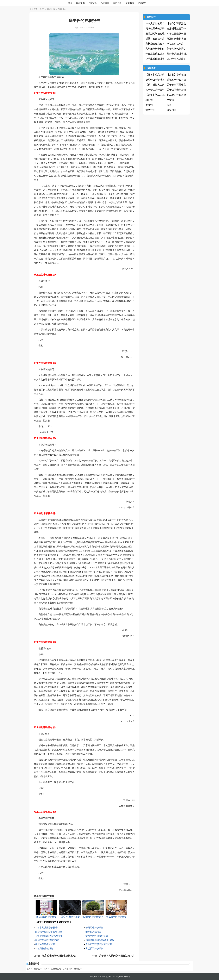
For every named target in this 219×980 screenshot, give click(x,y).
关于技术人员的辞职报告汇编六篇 (117, 956)
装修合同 (172, 110)
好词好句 (142, 3)
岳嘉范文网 (56, 969)
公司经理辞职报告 (94, 928)
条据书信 (130, 3)
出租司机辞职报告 (44, 949)
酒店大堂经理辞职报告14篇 (49, 932)
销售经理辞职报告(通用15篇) (100, 940)
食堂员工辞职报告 (94, 949)
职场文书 (80, 3)
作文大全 (93, 3)
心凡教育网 (67, 969)
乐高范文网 (106, 977)
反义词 (149, 105)
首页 (70, 3)
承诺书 (170, 100)
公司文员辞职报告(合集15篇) (49, 936)
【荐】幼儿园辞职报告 (46, 928)
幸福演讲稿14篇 (175, 44)
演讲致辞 (117, 3)
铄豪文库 (38, 969)
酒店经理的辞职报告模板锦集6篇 (59, 956)
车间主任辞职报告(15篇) (47, 940)
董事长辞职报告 (93, 932)
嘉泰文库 (78, 969)
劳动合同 (150, 110)
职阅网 (29, 969)
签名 (169, 105)
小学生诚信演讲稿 (155, 59)
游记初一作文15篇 (176, 80)
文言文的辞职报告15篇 (97, 936)
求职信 (149, 100)
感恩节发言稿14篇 (155, 39)
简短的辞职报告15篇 (45, 944)
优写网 (47, 969)
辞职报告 (62, 9)
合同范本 (105, 3)
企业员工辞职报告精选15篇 (99, 944)
